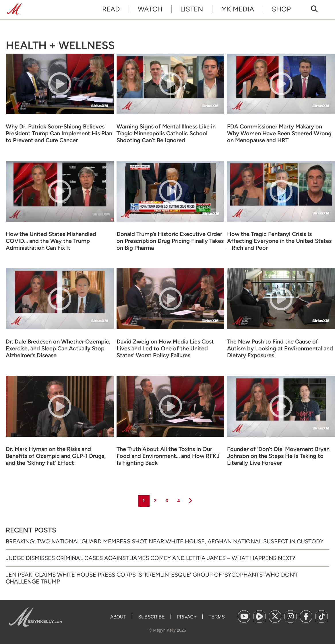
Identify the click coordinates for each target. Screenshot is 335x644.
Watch (150, 9)
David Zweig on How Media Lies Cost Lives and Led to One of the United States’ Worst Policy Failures (165, 348)
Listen (192, 9)
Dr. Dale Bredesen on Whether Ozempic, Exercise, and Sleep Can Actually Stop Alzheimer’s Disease (58, 348)
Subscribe (151, 617)
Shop (281, 9)
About (118, 617)
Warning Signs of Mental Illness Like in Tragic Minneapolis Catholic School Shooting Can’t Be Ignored (166, 133)
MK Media (238, 9)
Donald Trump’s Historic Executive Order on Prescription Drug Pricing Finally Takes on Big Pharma (170, 241)
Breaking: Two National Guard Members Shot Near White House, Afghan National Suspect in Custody (165, 541)
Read (111, 9)
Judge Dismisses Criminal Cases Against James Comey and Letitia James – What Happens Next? (150, 558)
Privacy (187, 617)
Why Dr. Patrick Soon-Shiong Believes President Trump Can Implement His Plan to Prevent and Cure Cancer (59, 133)
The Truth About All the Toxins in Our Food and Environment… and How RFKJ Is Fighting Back (168, 456)
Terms (217, 617)
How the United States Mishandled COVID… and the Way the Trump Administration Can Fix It (51, 241)
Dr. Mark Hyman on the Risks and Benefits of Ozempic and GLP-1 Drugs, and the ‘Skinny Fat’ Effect (56, 456)
